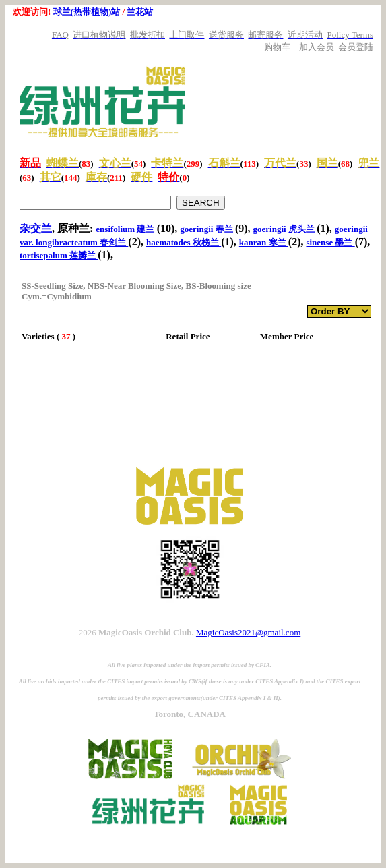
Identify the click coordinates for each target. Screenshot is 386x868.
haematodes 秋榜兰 (184, 242)
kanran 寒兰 (264, 242)
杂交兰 (36, 228)
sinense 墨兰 (330, 242)
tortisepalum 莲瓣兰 (59, 255)
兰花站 (140, 12)
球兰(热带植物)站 (87, 12)
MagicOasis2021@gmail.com (248, 632)
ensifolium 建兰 (126, 229)
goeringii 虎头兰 (285, 229)
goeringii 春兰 (207, 229)
